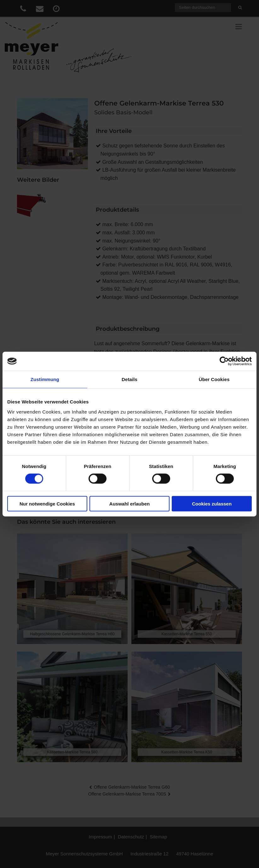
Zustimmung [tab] (45, 379)
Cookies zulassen (212, 503)
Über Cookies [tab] (214, 379)
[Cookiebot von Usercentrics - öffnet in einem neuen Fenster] (224, 361)
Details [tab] (129, 379)
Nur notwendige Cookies (47, 503)
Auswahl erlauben (129, 503)
